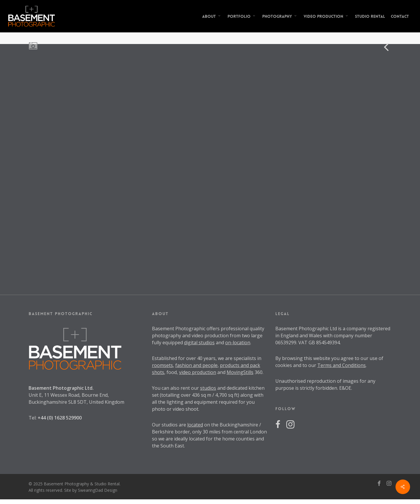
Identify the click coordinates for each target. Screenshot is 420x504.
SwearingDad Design (98, 490)
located (195, 425)
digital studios (199, 343)
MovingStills (240, 372)
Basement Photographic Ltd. (61, 388)
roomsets (162, 365)
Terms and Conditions (342, 365)
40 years (206, 358)
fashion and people (196, 365)
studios (208, 388)
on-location (238, 343)
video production (198, 372)
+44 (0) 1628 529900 (60, 418)
